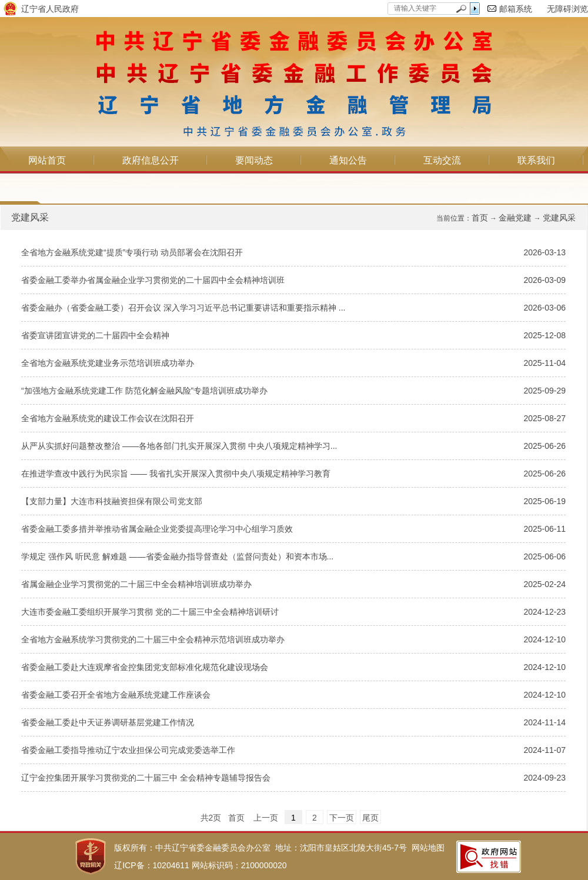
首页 (480, 218)
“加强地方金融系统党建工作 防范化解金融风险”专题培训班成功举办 (144, 391)
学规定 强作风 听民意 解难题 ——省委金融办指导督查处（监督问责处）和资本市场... (177, 556)
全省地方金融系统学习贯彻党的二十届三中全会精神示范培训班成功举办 (153, 639)
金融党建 (515, 218)
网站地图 (428, 848)
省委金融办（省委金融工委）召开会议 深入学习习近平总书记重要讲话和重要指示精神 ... (183, 308)
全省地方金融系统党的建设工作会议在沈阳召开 (108, 418)
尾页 (370, 818)
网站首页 (47, 160)
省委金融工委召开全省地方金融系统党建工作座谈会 (116, 695)
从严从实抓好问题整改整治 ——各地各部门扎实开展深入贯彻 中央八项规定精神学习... (179, 446)
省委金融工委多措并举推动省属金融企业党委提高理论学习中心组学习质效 (157, 529)
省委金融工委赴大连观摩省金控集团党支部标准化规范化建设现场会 (145, 667)
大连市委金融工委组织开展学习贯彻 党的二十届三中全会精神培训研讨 (150, 612)
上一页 (266, 818)
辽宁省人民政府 (50, 9)
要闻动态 (254, 160)
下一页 (342, 818)
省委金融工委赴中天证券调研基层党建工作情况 (108, 722)
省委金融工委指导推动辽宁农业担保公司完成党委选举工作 (128, 750)
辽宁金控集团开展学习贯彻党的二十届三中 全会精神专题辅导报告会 (146, 778)
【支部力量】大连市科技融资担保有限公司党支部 (112, 501)
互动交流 (442, 160)
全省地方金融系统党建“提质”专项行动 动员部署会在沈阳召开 (132, 252)
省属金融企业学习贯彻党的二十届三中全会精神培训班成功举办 (136, 584)
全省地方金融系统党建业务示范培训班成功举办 (108, 363)
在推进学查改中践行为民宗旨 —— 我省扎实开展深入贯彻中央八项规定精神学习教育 (176, 474)
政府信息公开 (151, 160)
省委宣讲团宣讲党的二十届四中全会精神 (95, 335)
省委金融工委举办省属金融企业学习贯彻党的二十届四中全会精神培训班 (153, 280)
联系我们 (536, 160)
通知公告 (348, 160)
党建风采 (559, 218)
